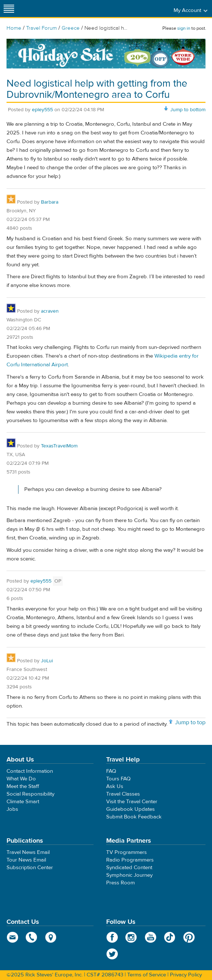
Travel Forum (41, 28)
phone (32, 937)
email (13, 937)
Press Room (120, 883)
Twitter (112, 954)
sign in (184, 28)
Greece (71, 28)
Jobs (12, 809)
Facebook (112, 937)
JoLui (47, 661)
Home (14, 28)
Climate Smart (23, 802)
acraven (50, 311)
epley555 (42, 110)
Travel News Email (28, 852)
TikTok (170, 937)
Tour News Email (26, 860)
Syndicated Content (129, 868)
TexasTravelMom (59, 446)
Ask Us (115, 786)
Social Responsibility (30, 794)
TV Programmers (126, 852)
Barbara (50, 202)
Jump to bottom (188, 110)
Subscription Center (30, 868)
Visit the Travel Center (132, 802)
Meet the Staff (23, 786)
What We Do (21, 779)
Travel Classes (123, 794)
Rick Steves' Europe (106, 9)
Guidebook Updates (130, 809)
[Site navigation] (9, 9)
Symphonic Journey (129, 875)
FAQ (111, 771)
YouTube (151, 937)
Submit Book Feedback (134, 817)
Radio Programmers (130, 860)
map (51, 937)
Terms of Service (147, 975)
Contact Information (30, 771)
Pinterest (189, 937)
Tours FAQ (118, 779)
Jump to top (190, 722)
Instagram (131, 937)
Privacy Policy (186, 975)
